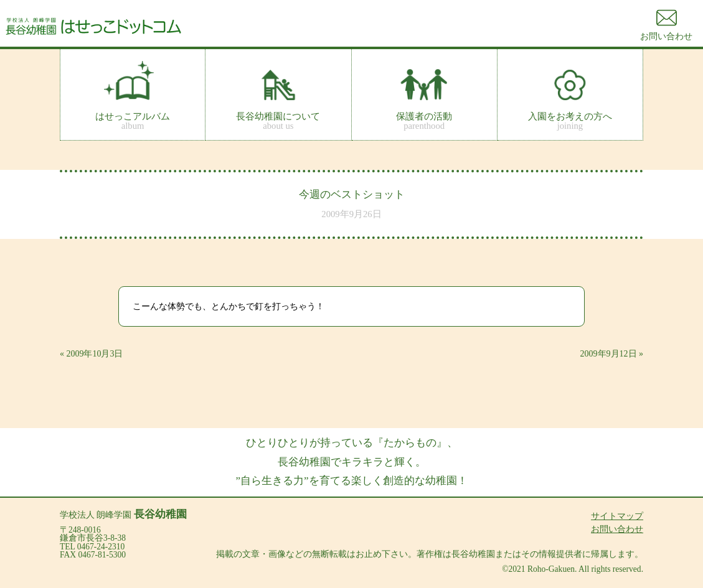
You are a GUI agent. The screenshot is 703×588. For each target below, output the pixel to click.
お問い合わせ (617, 529)
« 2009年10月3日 (92, 354)
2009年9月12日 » (612, 354)
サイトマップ (617, 516)
